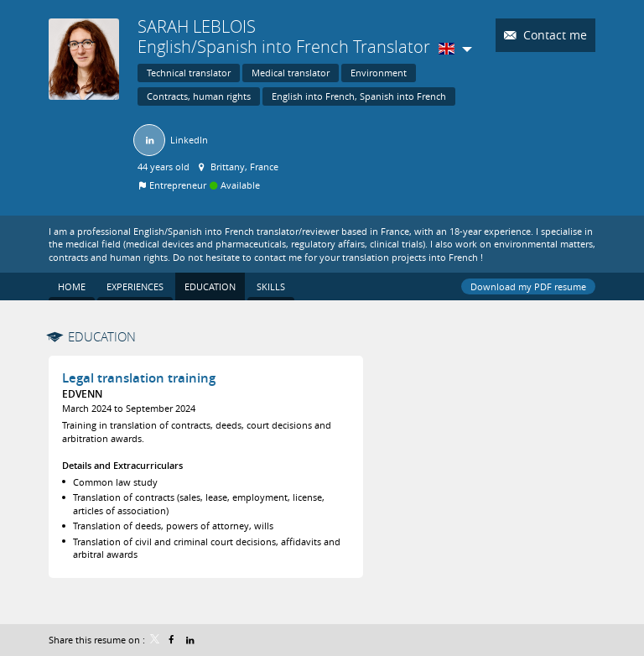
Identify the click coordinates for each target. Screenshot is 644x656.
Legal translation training (139, 378)
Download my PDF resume (528, 286)
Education (102, 336)
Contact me (553, 35)
